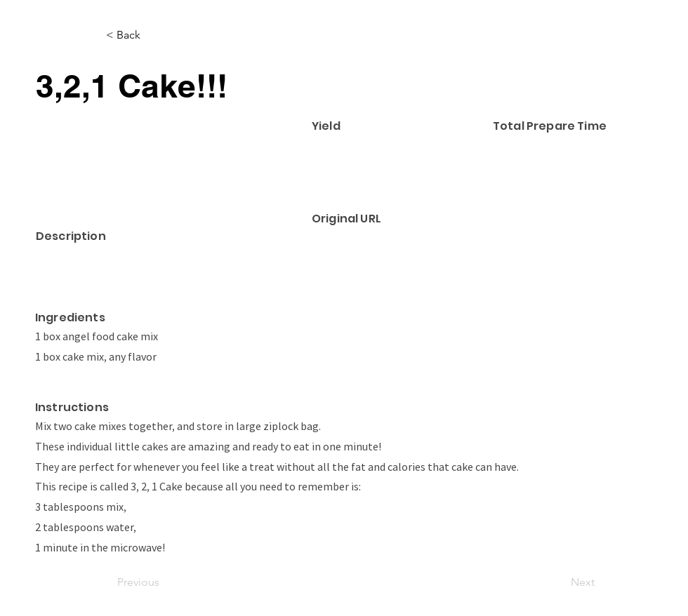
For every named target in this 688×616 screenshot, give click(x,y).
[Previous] (164, 583)
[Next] (560, 583)
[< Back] (152, 35)
